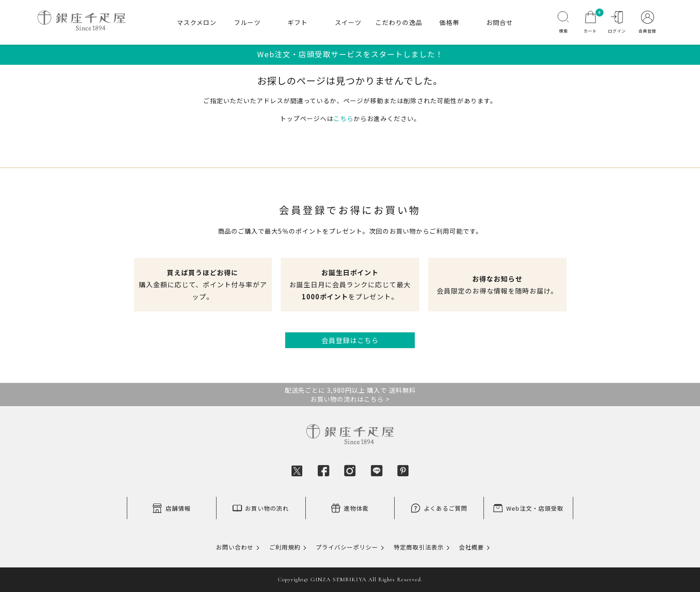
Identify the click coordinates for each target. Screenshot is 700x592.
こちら (344, 118)
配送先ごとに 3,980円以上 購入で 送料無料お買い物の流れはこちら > (350, 395)
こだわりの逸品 (399, 22)
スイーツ (348, 22)
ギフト (298, 22)
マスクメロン (197, 22)
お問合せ (500, 22)
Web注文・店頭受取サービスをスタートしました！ (350, 54)
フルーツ (247, 22)
